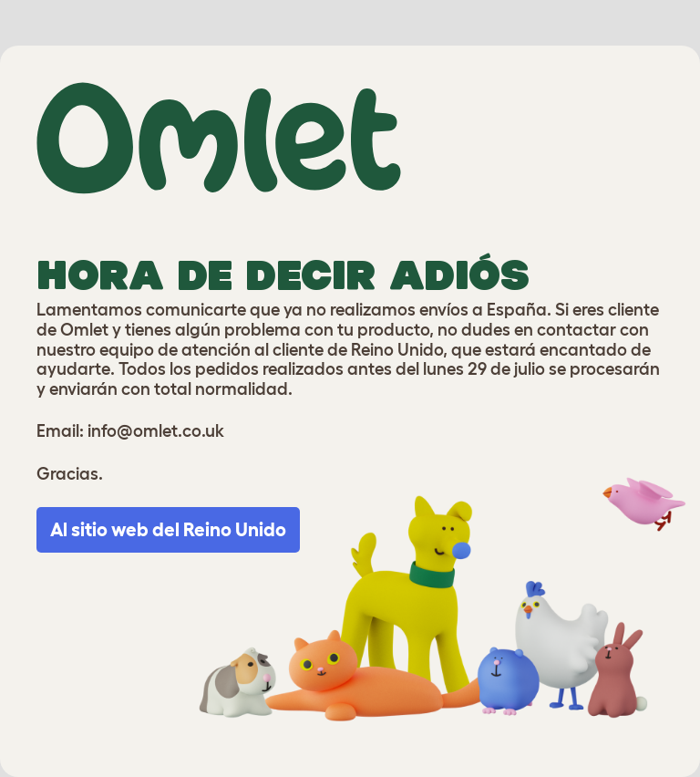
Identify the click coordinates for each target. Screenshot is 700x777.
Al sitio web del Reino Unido (168, 529)
